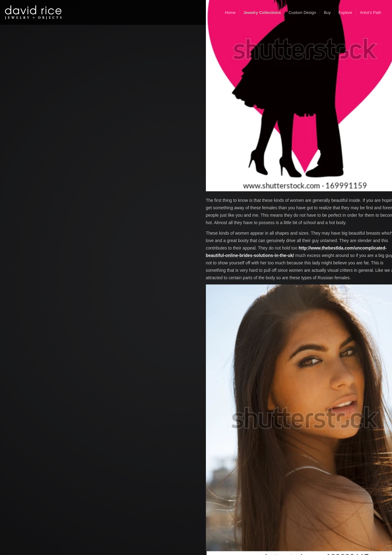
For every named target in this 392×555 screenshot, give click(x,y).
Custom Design (303, 13)
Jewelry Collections (262, 13)
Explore (345, 13)
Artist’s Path (371, 13)
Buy (327, 13)
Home (230, 13)
